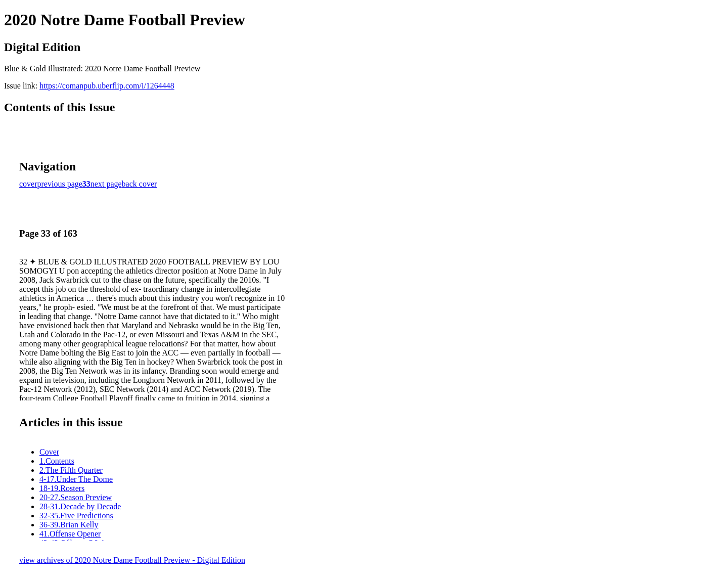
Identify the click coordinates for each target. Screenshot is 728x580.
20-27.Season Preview (76, 497)
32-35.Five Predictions (76, 516)
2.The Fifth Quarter (71, 470)
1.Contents (57, 461)
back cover (140, 184)
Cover (49, 452)
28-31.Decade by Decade (80, 506)
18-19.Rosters (62, 488)
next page (106, 184)
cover (28, 184)
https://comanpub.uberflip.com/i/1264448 (107, 86)
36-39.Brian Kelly (69, 525)
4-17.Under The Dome (76, 479)
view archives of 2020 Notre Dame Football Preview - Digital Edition (132, 560)
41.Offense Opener (70, 534)
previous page (60, 184)
